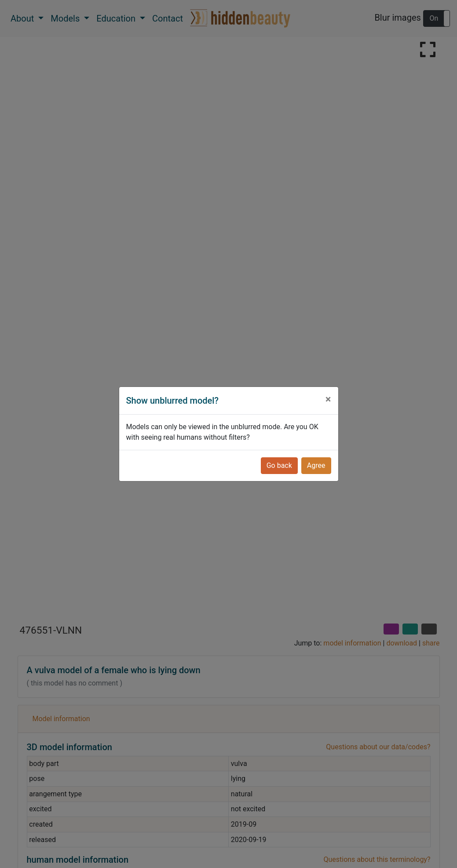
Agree (316, 465)
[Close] (328, 399)
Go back (279, 465)
